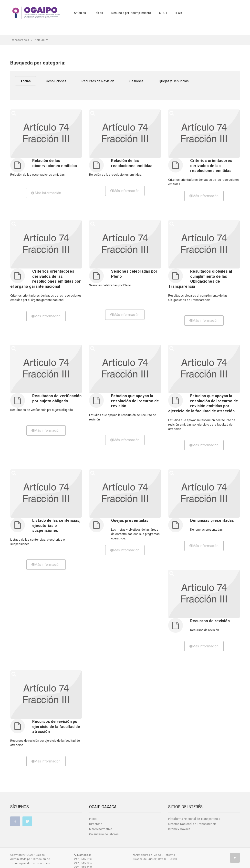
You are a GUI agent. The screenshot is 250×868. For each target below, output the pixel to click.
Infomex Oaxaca (179, 829)
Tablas (99, 13)
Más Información (46, 193)
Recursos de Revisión (98, 81)
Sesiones (136, 81)
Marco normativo (101, 829)
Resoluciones (56, 81)
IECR (179, 13)
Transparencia (20, 40)
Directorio (96, 824)
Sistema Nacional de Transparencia (192, 824)
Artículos (80, 13)
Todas (26, 81)
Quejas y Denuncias (174, 81)
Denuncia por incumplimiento (131, 13)
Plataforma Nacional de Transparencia (194, 819)
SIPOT (163, 13)
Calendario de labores (104, 834)
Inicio (93, 819)
